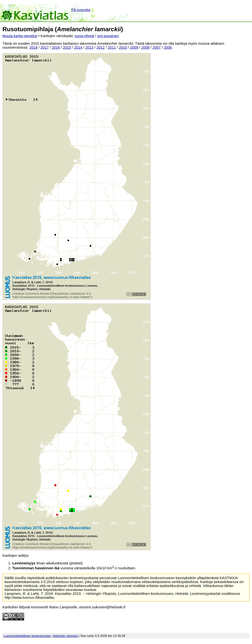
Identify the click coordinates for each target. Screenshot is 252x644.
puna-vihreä (85, 36)
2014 (78, 47)
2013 (89, 47)
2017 (45, 47)
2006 (168, 47)
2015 (67, 47)
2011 (112, 47)
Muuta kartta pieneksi (20, 36)
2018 (33, 47)
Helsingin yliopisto (65, 636)
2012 (101, 47)
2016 (56, 47)
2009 (134, 47)
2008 (145, 47)
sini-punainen (108, 36)
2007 (157, 47)
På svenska (81, 10)
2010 (123, 47)
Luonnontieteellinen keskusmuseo (27, 636)
